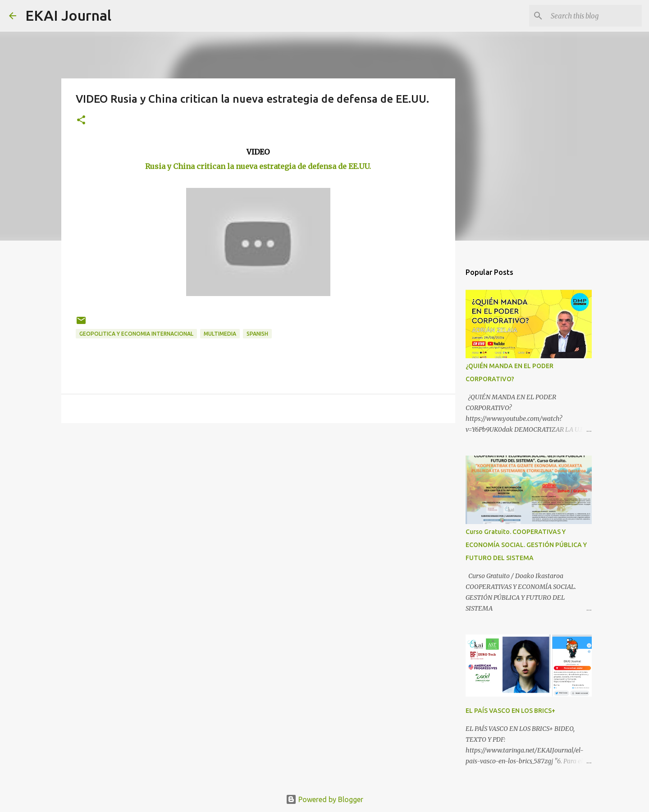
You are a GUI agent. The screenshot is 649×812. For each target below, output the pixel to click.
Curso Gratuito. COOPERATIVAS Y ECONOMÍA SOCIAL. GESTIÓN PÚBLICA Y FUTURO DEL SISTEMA (526, 545)
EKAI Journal (68, 15)
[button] (81, 121)
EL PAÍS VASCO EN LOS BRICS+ (510, 711)
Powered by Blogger (324, 799)
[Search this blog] (594, 16)
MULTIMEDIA (220, 334)
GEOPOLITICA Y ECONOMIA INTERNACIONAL (136, 334)
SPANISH (257, 334)
